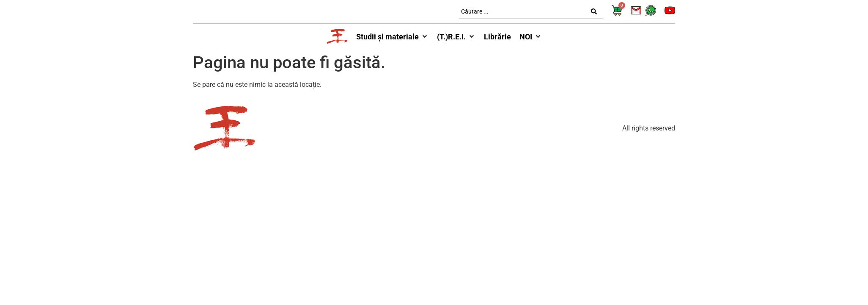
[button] (392, 36)
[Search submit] (594, 11)
